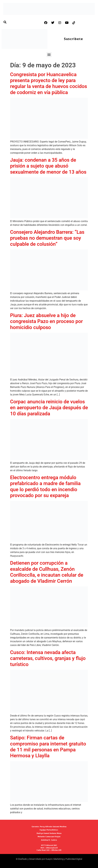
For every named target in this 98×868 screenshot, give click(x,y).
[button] (49, 55)
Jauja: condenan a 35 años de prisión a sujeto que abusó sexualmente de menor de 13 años (48, 166)
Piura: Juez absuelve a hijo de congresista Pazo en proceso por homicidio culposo (46, 321)
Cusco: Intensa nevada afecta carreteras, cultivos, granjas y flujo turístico (48, 658)
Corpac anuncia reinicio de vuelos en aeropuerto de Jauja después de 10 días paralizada (49, 408)
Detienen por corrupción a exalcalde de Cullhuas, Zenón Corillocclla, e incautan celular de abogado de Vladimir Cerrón (47, 572)
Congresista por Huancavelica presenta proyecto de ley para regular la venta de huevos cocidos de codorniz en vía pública (49, 83)
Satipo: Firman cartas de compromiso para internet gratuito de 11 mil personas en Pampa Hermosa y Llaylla (48, 747)
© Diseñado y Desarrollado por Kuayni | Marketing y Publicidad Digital (49, 859)
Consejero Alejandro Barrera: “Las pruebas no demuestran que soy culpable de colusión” (47, 238)
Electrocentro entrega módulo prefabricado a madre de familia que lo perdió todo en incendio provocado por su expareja (45, 486)
